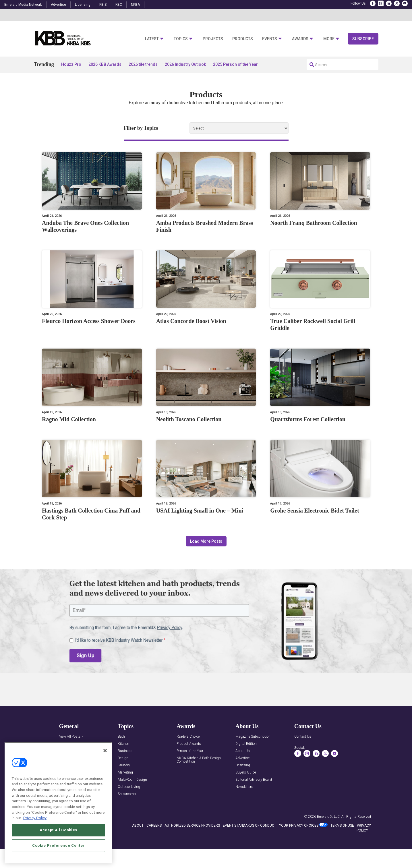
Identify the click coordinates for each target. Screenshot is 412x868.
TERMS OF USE (342, 826)
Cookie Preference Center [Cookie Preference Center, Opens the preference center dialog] (58, 845)
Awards (300, 39)
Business (125, 751)
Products (243, 39)
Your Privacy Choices (299, 826)
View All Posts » (71, 737)
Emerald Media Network (23, 5)
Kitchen (123, 744)
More (329, 39)
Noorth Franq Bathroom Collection (314, 223)
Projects (213, 39)
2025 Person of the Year (235, 64)
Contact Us (303, 737)
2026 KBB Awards (105, 64)
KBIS (103, 5)
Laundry (124, 765)
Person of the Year (190, 751)
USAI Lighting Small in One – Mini (200, 511)
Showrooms (127, 794)
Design (123, 758)
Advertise (58, 5)
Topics (181, 39)
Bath (121, 737)
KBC (119, 5)
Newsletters (244, 787)
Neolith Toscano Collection (189, 419)
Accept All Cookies (58, 830)
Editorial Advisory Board (254, 780)
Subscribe (363, 39)
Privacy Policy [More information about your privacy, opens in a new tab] (35, 818)
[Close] (105, 751)
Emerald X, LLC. (329, 817)
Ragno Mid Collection (69, 419)
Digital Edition (246, 744)
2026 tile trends (143, 64)
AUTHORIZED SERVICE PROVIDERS (192, 826)
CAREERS (154, 826)
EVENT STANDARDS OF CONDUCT (249, 826)
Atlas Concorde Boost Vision (191, 321)
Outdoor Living (129, 787)
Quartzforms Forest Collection (308, 419)
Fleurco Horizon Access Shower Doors (89, 321)
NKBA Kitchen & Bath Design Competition (199, 760)
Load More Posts (206, 541)
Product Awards (189, 744)
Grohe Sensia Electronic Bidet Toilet (315, 511)
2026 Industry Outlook (185, 64)
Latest (152, 39)
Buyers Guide (246, 773)
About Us (243, 751)
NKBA (135, 5)
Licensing (83, 5)
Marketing (125, 773)
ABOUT (138, 826)
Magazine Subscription (253, 737)
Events (270, 39)
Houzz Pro (71, 64)
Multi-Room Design (132, 780)
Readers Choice (188, 737)
